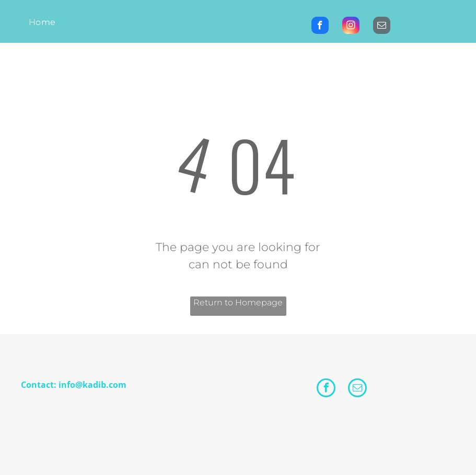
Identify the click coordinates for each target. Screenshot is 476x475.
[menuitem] (42, 22)
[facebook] (320, 27)
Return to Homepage (238, 302)
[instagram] (351, 27)
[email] (382, 27)
